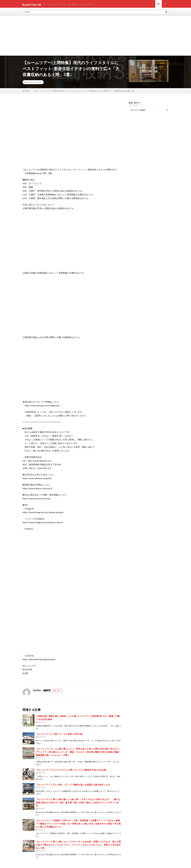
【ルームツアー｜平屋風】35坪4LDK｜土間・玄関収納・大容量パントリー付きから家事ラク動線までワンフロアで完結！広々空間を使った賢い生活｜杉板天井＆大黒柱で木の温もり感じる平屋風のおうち (78, 825)
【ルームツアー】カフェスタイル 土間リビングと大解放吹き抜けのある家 (71, 771)
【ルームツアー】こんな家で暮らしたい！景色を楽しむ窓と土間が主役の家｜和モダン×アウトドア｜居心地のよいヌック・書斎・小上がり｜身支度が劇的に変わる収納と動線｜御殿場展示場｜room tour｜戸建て (78, 753)
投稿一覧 (56, 692)
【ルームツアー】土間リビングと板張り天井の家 (59, 736)
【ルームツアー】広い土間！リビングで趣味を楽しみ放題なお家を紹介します (73, 786)
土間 (39, 84)
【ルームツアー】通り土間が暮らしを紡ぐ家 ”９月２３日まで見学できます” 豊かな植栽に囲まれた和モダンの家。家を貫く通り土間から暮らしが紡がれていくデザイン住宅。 (78, 804)
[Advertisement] (95, 37)
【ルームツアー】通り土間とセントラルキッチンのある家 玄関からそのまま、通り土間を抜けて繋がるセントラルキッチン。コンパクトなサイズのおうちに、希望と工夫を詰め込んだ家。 (78, 846)
